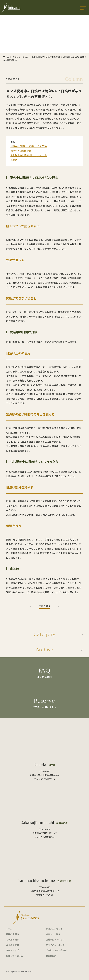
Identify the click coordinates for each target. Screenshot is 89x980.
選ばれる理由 (12, 934)
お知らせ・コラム (20, 57)
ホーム (6, 57)
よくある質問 (12, 945)
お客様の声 (51, 956)
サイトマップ (12, 950)
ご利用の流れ (12, 939)
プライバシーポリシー (56, 945)
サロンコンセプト (54, 929)
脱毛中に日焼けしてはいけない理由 (29, 146)
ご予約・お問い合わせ (56, 950)
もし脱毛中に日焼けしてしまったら (29, 155)
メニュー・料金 (53, 934)
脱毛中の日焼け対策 (21, 151)
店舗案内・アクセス (55, 939)
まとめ (14, 160)
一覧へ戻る (44, 606)
